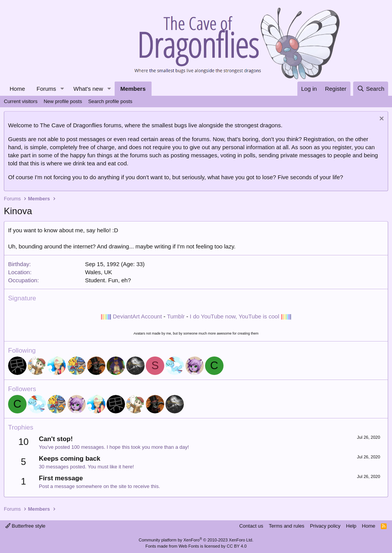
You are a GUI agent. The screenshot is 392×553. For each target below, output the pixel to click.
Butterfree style (25, 526)
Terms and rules (287, 526)
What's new (88, 89)
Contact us (251, 526)
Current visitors (21, 101)
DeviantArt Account (137, 316)
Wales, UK (98, 272)
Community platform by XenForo (196, 540)
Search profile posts (110, 101)
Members (133, 89)
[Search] (371, 89)
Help (351, 526)
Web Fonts (189, 546)
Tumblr (176, 316)
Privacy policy (325, 526)
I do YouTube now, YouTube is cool (234, 316)
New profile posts (63, 101)
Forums (46, 89)
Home (17, 89)
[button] (62, 89)
